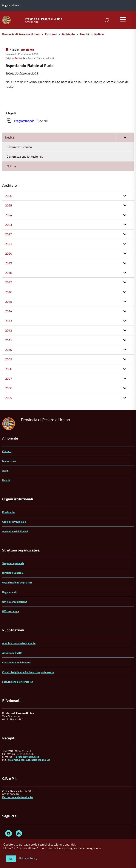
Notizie (99, 34)
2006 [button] (9, 388)
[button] (125, 137)
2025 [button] (9, 205)
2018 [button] (9, 273)
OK (11, 859)
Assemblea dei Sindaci (15, 531)
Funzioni (51, 34)
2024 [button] (9, 215)
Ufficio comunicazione (15, 602)
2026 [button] (9, 196)
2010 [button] (9, 350)
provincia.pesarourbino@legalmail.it (29, 760)
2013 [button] (9, 321)
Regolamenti (9, 592)
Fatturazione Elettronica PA (18, 682)
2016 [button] (9, 292)
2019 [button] (9, 263)
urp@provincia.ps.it (28, 757)
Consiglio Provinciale (14, 522)
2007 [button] (9, 378)
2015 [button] (9, 302)
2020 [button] (9, 253)
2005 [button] (9, 398)
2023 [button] (9, 225)
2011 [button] (9, 340)
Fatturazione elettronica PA (17, 797)
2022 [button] (9, 234)
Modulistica (9, 461)
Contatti (7, 451)
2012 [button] (9, 330)
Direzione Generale (13, 573)
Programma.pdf (24, 121)
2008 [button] (9, 369)
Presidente (8, 512)
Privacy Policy (28, 858)
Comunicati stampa (19, 147)
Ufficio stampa (11, 611)
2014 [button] (9, 311)
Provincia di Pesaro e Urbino (44, 19)
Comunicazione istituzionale (25, 156)
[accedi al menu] (123, 20)
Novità (85, 34)
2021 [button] (9, 244)
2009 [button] (9, 359)
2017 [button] (9, 282)
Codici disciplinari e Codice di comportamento (28, 672)
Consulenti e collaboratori (17, 662)
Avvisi (6, 471)
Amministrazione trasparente (19, 643)
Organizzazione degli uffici (17, 582)
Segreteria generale (13, 563)
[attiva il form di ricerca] (107, 20)
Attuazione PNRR (12, 653)
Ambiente (68, 34)
